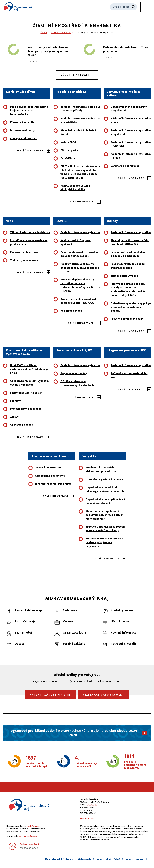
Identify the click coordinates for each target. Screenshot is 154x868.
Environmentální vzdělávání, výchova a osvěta (25, 352)
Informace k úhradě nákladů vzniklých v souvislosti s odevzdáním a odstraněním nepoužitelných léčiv (129, 290)
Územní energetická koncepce (104, 480)
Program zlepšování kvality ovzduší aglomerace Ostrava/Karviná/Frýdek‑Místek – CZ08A (80, 285)
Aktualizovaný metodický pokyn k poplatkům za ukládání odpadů (131, 307)
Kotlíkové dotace (71, 311)
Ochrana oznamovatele (135, 859)
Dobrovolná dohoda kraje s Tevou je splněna (126, 49)
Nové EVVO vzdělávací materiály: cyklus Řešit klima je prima (29, 369)
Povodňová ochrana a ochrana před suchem (29, 242)
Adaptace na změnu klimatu (50, 456)
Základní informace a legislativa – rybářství (131, 144)
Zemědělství (68, 158)
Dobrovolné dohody (22, 130)
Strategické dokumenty (50, 476)
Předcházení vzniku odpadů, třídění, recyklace (128, 266)
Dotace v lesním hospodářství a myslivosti (129, 109)
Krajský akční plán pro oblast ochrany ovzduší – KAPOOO (78, 301)
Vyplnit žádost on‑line (51, 695)
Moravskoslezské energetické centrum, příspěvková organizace (104, 542)
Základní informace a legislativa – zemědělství (80, 121)
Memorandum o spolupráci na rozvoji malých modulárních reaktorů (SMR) (104, 515)
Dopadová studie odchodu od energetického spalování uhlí (105, 489)
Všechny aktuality (77, 75)
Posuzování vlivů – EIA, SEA (75, 350)
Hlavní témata (61, 33)
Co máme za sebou (22, 425)
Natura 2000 (68, 142)
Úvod (44, 33)
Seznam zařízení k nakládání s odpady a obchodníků (128, 254)
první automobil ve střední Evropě (37, 762)
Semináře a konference (125, 166)
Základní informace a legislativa (30, 232)
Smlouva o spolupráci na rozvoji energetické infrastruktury (105, 529)
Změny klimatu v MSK (49, 468)
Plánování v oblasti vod (24, 252)
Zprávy (14, 417)
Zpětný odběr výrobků (124, 276)
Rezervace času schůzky (103, 695)
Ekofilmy (15, 401)
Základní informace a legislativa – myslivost (131, 132)
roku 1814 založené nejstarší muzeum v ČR (136, 762)
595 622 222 (93, 805)
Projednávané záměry (74, 373)
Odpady (112, 221)
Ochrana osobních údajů (106, 859)
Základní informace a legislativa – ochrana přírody (80, 109)
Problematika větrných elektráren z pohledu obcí (101, 470)
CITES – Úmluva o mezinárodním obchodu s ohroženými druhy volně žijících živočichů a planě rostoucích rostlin (80, 172)
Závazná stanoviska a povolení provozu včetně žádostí (79, 254)
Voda (10, 221)
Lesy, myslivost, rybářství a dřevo (124, 94)
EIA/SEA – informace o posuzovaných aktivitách (77, 383)
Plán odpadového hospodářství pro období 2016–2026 (130, 242)
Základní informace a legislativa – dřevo (131, 156)
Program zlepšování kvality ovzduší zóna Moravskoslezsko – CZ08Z (80, 268)
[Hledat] (133, 7)
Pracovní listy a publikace (26, 409)
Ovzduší (62, 221)
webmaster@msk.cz (28, 836)
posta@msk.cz (33, 826)
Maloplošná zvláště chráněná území (78, 132)
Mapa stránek (53, 859)
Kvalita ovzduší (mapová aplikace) (75, 242)
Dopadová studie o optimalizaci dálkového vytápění (105, 501)
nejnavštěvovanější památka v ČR (87, 762)
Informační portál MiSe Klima (53, 484)
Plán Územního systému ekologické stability (75, 188)
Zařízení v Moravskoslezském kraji (129, 375)
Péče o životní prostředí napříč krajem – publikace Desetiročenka (29, 111)
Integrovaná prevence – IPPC (126, 350)
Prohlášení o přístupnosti (77, 859)
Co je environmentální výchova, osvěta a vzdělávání (29, 383)
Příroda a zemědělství (71, 92)
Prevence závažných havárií (128, 319)
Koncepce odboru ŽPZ (23, 139)
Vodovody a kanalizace (24, 260)
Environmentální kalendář (26, 393)
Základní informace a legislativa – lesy (131, 121)
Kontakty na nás (87, 818)
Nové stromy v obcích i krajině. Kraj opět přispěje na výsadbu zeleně (48, 51)
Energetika (89, 456)
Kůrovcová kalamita (22, 122)
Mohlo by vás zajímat (21, 92)
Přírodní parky (69, 150)
